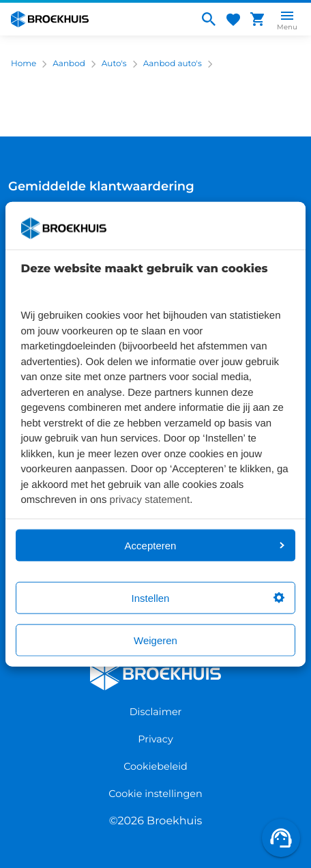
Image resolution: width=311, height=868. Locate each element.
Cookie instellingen (155, 794)
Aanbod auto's (173, 64)
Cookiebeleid (155, 766)
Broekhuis (118, 663)
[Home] (99, 19)
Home (24, 64)
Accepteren (205, 545)
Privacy (155, 739)
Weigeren (155, 640)
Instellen (208, 597)
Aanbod (69, 64)
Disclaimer (156, 712)
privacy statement (150, 500)
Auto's (114, 64)
